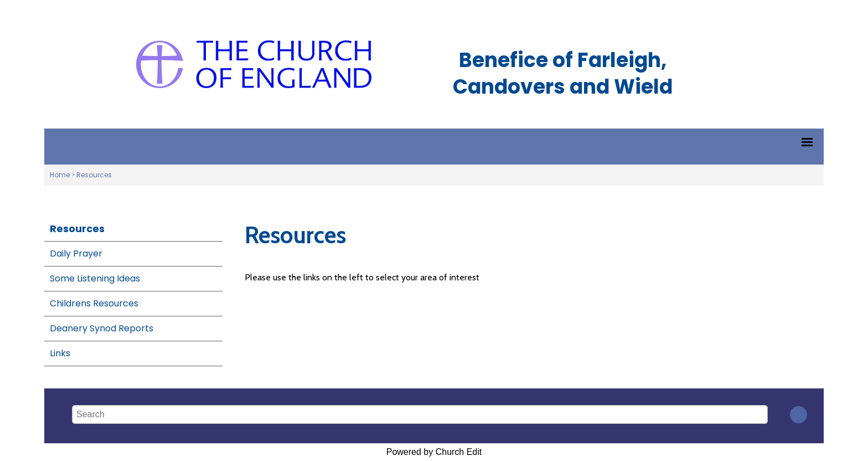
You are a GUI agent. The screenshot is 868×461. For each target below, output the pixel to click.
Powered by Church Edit (434, 452)
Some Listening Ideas (95, 278)
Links (60, 353)
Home (60, 175)
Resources (94, 175)
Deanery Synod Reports (102, 328)
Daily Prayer (76, 253)
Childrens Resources (94, 303)
